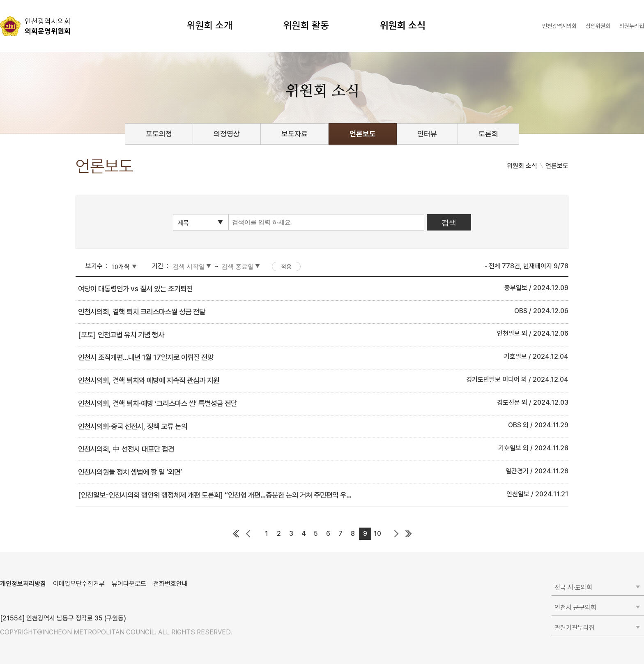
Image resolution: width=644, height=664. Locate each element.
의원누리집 (632, 26)
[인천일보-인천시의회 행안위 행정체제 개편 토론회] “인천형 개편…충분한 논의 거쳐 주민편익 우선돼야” (223, 495)
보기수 (94, 266)
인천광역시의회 (559, 26)
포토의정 (159, 134)
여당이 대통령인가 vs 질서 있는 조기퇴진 (135, 289)
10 (377, 534)
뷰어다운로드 (129, 584)
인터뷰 (427, 134)
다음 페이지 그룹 (396, 534)
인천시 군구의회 (575, 608)
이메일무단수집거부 (79, 584)
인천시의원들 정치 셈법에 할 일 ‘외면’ (130, 472)
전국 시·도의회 (573, 587)
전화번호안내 (170, 584)
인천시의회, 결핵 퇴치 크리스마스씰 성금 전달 (142, 312)
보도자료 (294, 134)
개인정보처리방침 (23, 584)
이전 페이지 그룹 (248, 534)
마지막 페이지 (408, 534)
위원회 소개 (210, 25)
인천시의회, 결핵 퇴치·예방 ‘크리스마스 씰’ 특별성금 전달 (158, 403)
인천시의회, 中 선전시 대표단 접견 (126, 449)
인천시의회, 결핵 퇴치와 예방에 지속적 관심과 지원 (149, 380)
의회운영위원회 (48, 26)
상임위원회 (598, 26)
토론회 (488, 134)
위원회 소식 (403, 25)
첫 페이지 (236, 534)
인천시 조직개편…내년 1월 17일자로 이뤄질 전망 (146, 357)
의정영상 (227, 134)
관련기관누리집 (575, 628)
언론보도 (363, 134)
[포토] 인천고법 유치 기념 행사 (121, 335)
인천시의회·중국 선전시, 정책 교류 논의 (133, 426)
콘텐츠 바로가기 (21, 0)
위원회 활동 (306, 25)
